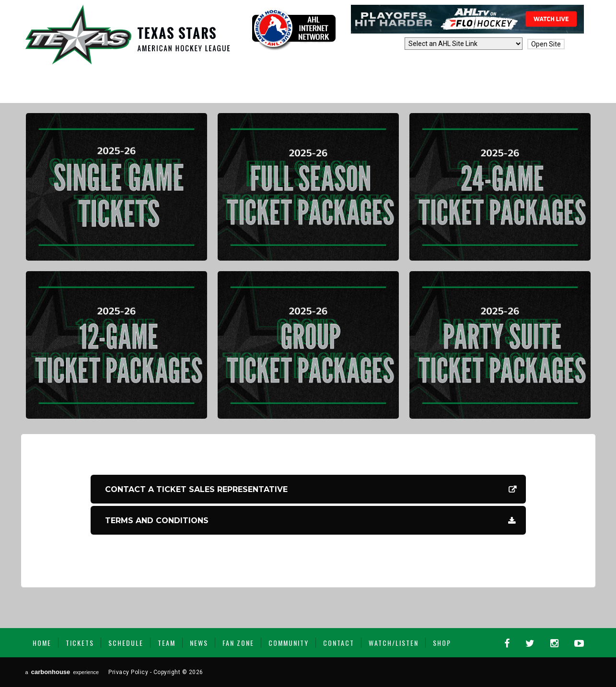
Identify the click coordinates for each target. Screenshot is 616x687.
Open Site (546, 44)
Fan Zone (238, 643)
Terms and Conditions (157, 521)
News (199, 643)
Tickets (80, 643)
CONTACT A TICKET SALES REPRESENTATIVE (196, 489)
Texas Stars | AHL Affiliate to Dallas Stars (128, 34)
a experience (62, 672)
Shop (442, 643)
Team (167, 643)
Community (289, 643)
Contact (339, 643)
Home (42, 643)
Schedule (126, 643)
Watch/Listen (394, 643)
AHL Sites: (385, 44)
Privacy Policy (128, 672)
